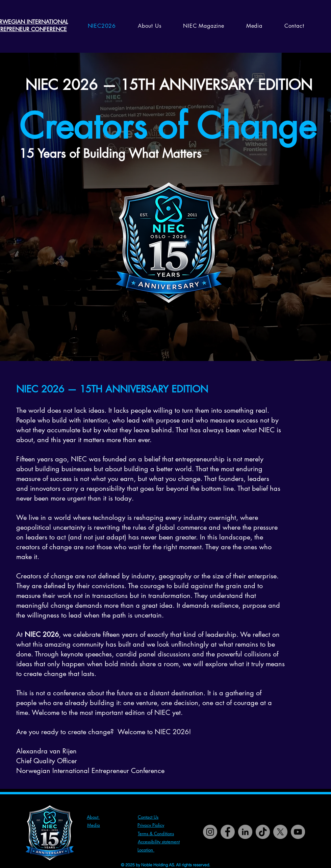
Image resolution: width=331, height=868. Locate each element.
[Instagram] (210, 832)
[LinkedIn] (245, 832)
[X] (280, 832)
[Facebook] (228, 832)
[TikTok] (263, 832)
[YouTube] (298, 832)
